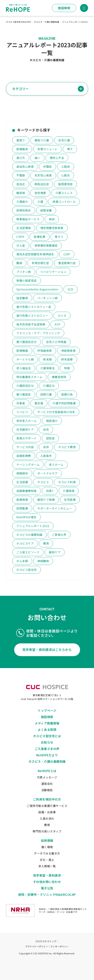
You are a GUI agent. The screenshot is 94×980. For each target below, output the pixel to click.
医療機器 (22, 351)
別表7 (50, 491)
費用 (46, 543)
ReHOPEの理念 (26, 517)
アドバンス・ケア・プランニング (38, 333)
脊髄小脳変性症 (27, 280)
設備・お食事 (47, 812)
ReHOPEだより (47, 755)
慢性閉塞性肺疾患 (52, 228)
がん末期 (22, 561)
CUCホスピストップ (46, 941)
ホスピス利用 (67, 482)
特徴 (67, 368)
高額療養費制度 (27, 491)
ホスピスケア (25, 543)
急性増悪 (40, 193)
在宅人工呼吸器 (56, 342)
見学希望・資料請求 (47, 875)
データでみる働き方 (47, 853)
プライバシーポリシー (37, 946)
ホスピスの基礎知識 (29, 535)
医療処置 (40, 237)
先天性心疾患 (43, 175)
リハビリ (22, 412)
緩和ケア (55, 552)
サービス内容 (25, 447)
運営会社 (47, 784)
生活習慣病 (24, 228)
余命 (46, 447)
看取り (21, 140)
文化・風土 (47, 860)
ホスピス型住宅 (27, 570)
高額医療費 (24, 456)
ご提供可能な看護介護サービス (47, 806)
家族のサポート (27, 438)
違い (37, 158)
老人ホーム (56, 465)
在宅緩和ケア (25, 429)
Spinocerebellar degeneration (37, 289)
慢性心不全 (57, 158)
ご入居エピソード (28, 552)
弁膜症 (47, 167)
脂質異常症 (66, 184)
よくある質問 (47, 730)
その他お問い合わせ (47, 882)
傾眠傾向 (22, 473)
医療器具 (22, 149)
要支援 (39, 403)
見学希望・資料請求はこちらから (47, 650)
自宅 (46, 429)
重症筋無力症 (67, 263)
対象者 (21, 403)
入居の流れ (47, 818)
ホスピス (43, 482)
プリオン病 (24, 272)
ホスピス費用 (67, 447)
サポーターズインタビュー (55, 508)
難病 (19, 263)
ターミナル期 (25, 359)
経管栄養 (46, 210)
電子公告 (47, 888)
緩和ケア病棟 (46, 500)
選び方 (21, 158)
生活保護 (22, 482)
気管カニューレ (47, 149)
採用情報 (47, 840)
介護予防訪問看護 (64, 403)
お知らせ (47, 742)
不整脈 (21, 175)
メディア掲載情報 (47, 723)
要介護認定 (24, 394)
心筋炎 (66, 175)
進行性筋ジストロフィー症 (34, 307)
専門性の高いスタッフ (47, 831)
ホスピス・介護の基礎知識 (47, 761)
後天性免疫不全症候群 (31, 324)
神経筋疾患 (69, 351)
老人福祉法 (24, 368)
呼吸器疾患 (45, 351)
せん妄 (21, 245)
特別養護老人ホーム (29, 377)
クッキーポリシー (60, 946)
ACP (58, 324)
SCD (71, 289)
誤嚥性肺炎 (24, 210)
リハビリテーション (53, 272)
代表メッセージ (47, 777)
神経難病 (43, 561)
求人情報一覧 (47, 866)
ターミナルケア (47, 473)
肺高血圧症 (42, 184)
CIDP (67, 254)
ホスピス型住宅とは (47, 736)
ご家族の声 (59, 535)
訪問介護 (46, 394)
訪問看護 (22, 508)
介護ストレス (64, 193)
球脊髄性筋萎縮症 (46, 245)
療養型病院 (59, 377)
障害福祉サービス (28, 219)
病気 (52, 219)
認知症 (50, 438)
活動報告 (47, 790)
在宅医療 (70, 500)
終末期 (47, 359)
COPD (20, 237)
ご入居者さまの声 (47, 749)
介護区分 (49, 386)
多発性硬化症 (40, 263)
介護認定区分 (25, 386)
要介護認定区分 (27, 342)
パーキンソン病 (47, 298)
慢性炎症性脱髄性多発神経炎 (35, 254)
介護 (40, 202)
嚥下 (70, 149)
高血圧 (21, 184)
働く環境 (47, 847)
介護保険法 (48, 368)
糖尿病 (21, 193)
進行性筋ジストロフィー (32, 316)
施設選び (52, 421)
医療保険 (22, 500)
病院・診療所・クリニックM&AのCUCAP (47, 894)
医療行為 (67, 394)
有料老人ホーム (27, 421)
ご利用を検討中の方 (47, 799)
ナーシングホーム (28, 465)
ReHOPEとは (47, 771)
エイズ (62, 316)
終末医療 (67, 359)
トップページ (47, 710)
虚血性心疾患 (25, 167)
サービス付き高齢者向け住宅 (56, 412)
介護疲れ (22, 202)
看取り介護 (42, 140)
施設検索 (64, 8)
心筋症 (66, 167)
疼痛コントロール (64, 202)
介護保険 (69, 491)
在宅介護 (64, 140)
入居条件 (46, 456)
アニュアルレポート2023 (33, 526)
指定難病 (22, 298)
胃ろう (59, 237)
